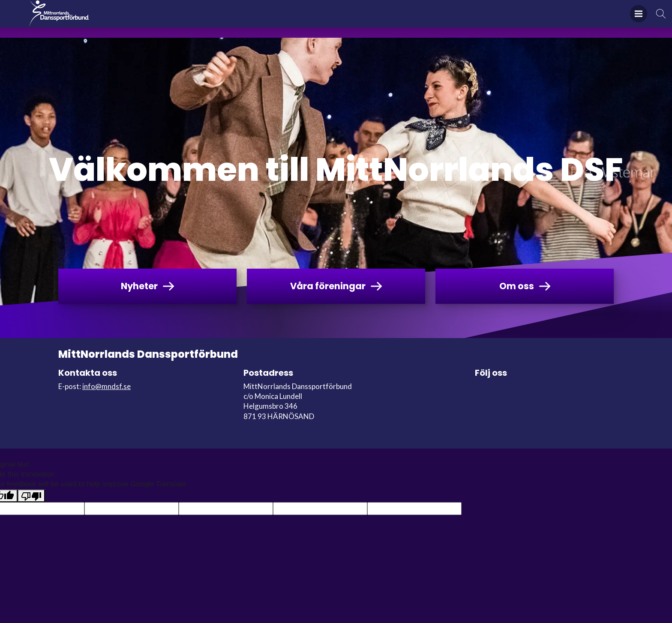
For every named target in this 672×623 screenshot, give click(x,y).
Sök (661, 19)
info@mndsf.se (106, 386)
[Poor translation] (31, 496)
